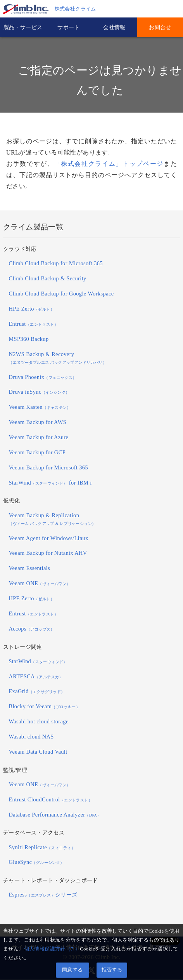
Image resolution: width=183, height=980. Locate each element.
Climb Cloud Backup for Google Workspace (61, 294)
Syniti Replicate (42, 848)
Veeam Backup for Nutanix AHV (48, 554)
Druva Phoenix (42, 377)
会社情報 (114, 28)
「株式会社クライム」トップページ (109, 164)
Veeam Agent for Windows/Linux (48, 539)
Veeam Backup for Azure (38, 438)
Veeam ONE (39, 584)
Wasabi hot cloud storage (38, 722)
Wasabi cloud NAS (31, 737)
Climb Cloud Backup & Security (47, 279)
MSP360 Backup (28, 339)
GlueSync (36, 863)
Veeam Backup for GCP (37, 453)
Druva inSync (39, 393)
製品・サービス (23, 28)
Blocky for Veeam (44, 707)
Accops (31, 629)
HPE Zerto (31, 309)
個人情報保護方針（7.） (52, 949)
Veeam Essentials (29, 568)
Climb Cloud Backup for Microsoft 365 (56, 264)
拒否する (112, 970)
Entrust (33, 324)
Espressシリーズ (43, 895)
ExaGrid (37, 692)
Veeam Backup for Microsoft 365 (48, 468)
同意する (73, 970)
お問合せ (160, 28)
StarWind (38, 662)
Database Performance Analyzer (55, 815)
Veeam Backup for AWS (37, 422)
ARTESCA (36, 677)
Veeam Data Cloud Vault (38, 752)
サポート (69, 28)
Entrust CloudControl (50, 800)
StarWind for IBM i (50, 483)
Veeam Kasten (40, 407)
